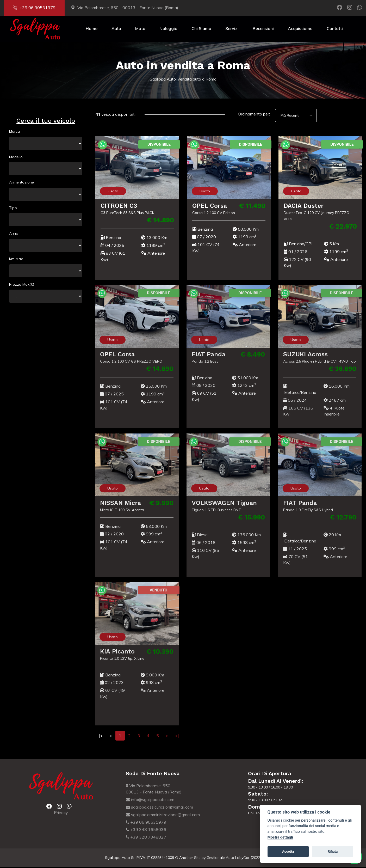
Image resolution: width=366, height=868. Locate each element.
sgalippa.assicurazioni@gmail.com (159, 808)
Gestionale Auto (220, 858)
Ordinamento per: (254, 114)
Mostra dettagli (280, 837)
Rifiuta (333, 851)
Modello (16, 157)
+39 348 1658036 (146, 830)
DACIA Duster (304, 206)
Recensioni (263, 29)
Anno (14, 234)
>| (177, 736)
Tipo (13, 209)
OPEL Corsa (210, 206)
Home (92, 29)
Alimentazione (21, 183)
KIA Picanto (114, 652)
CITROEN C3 (119, 206)
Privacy (61, 813)
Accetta (288, 851)
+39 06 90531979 (34, 8)
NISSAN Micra (117, 503)
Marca (14, 132)
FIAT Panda (205, 355)
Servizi (232, 29)
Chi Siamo (201, 29)
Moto (140, 29)
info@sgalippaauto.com (150, 800)
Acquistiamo (300, 29)
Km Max (16, 260)
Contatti (335, 29)
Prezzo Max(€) (22, 285)
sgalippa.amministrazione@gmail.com (163, 815)
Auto (116, 29)
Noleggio (168, 29)
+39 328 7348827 (146, 838)
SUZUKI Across (302, 355)
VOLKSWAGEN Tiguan (221, 503)
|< (101, 736)
